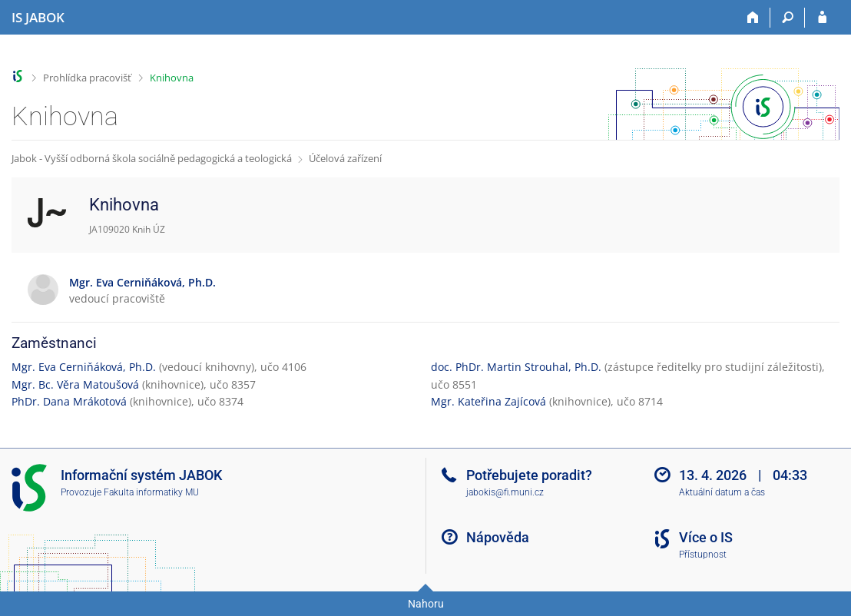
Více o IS (706, 537)
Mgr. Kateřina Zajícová (488, 401)
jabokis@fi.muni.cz (505, 492)
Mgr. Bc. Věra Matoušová (75, 384)
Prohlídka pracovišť (87, 78)
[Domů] (753, 18)
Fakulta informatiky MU (151, 492)
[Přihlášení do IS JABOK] (822, 18)
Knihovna (172, 78)
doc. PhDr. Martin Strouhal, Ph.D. (516, 367)
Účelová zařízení (345, 158)
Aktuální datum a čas (722, 492)
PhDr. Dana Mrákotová (69, 401)
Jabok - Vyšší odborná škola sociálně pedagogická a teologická (152, 158)
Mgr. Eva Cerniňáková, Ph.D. (84, 367)
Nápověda (498, 537)
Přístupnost (703, 555)
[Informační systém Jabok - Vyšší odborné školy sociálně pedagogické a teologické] (38, 18)
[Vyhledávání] (788, 18)
